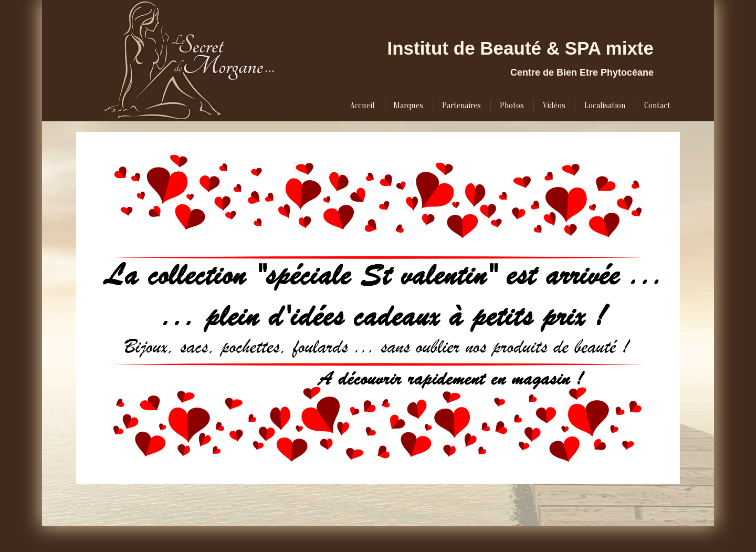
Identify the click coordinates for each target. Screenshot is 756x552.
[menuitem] (362, 106)
